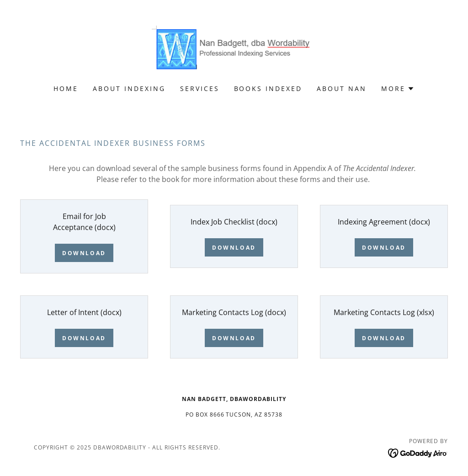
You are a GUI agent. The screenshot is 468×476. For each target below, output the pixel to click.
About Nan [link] (342, 88)
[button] (398, 89)
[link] (234, 48)
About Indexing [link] (129, 88)
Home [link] (66, 88)
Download (84, 253)
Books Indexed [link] (268, 88)
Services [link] (200, 88)
